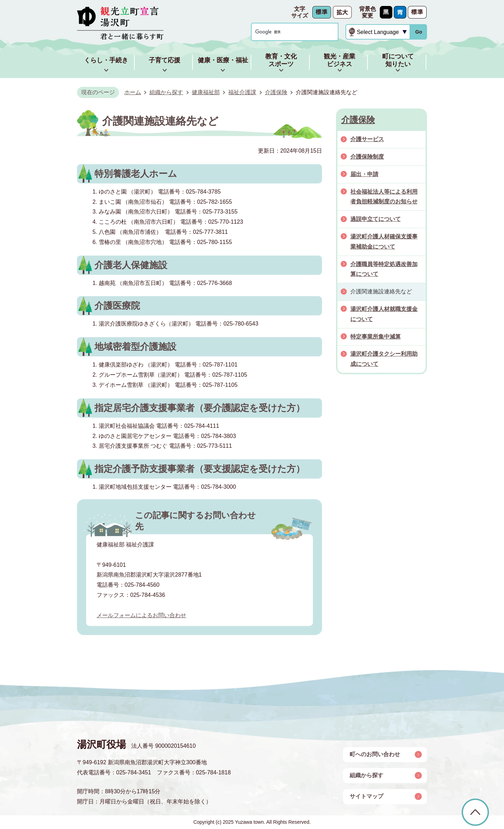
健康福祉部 (206, 92)
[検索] (288, 32)
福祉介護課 (242, 92)
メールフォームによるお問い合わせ (141, 615)
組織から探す (166, 92)
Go (419, 32)
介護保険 (276, 92)
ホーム (133, 92)
